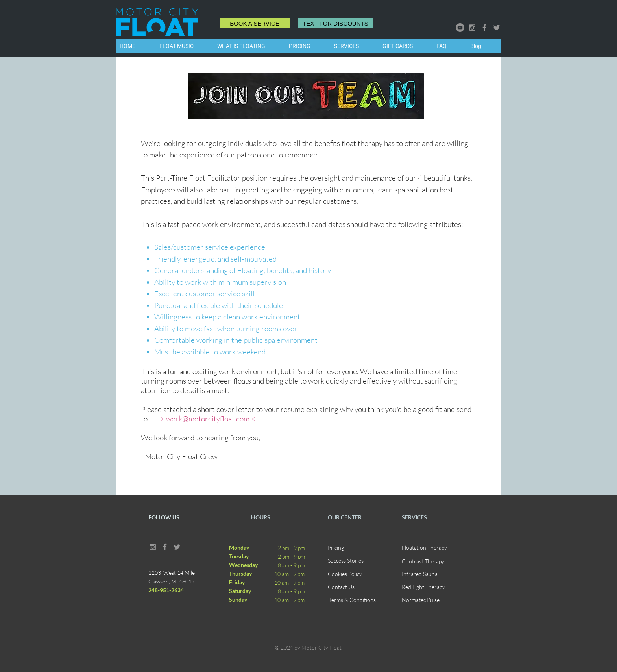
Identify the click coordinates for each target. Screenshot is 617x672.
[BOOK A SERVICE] (255, 23)
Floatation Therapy (424, 547)
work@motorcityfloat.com (208, 419)
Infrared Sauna (420, 574)
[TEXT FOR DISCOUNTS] (335, 23)
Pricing (336, 547)
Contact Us (341, 587)
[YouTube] (460, 28)
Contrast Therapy (423, 561)
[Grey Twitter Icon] (497, 28)
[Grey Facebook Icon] (484, 28)
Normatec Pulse (421, 600)
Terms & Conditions (352, 600)
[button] (354, 46)
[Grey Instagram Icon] (472, 28)
